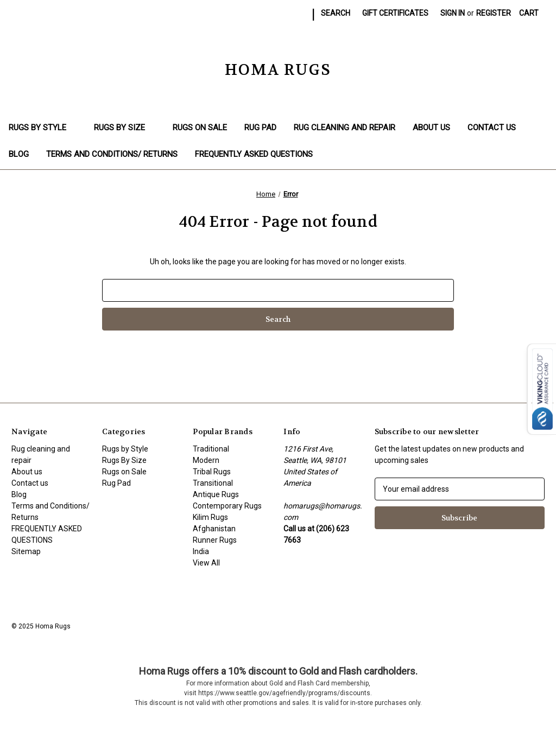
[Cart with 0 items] (529, 13)
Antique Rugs (216, 494)
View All (206, 563)
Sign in (453, 13)
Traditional (211, 449)
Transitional (213, 483)
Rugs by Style (43, 128)
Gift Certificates (395, 13)
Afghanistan (214, 529)
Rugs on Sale (200, 128)
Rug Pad (260, 128)
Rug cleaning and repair (345, 128)
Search (336, 13)
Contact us (492, 128)
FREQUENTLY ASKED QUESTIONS (254, 154)
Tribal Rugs (212, 472)
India (201, 551)
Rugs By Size (125, 128)
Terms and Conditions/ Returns (112, 154)
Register (494, 13)
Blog (19, 154)
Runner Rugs (215, 540)
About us (431, 128)
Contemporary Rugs (227, 506)
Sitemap (26, 551)
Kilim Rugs (210, 517)
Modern (206, 460)
